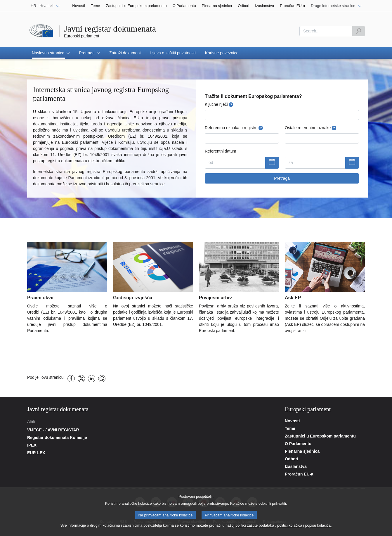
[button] (51, 53)
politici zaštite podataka (255, 527)
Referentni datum (220, 151)
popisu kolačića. (318, 527)
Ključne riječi (219, 104)
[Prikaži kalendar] (272, 163)
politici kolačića (290, 527)
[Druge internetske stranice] (336, 6)
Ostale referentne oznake (311, 128)
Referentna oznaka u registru (234, 128)
